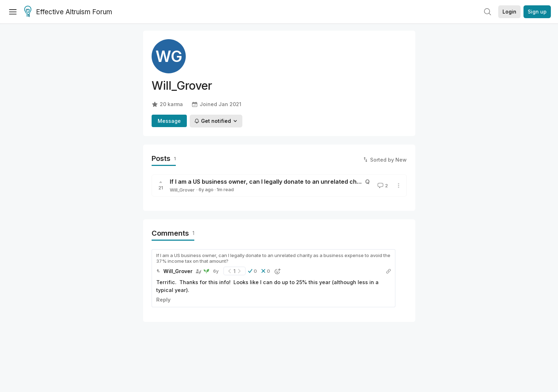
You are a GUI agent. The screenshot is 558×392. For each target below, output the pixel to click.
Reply (163, 300)
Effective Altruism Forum (68, 12)
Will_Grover (182, 190)
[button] (252, 271)
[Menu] (13, 12)
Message (169, 121)
